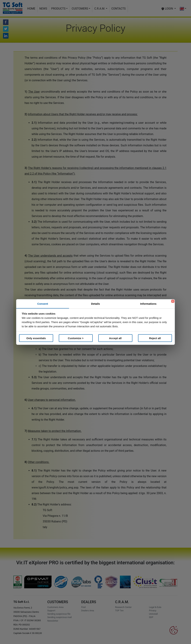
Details (96, 304)
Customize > (76, 338)
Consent (43, 304)
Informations (148, 304)
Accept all (115, 338)
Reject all (155, 338)
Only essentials (36, 338)
